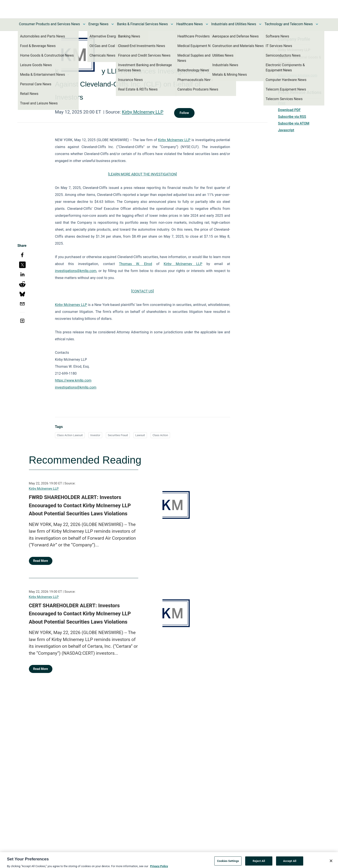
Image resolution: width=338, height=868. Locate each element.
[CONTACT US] (142, 291)
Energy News (98, 24)
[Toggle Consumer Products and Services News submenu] (84, 24)
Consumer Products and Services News (49, 24)
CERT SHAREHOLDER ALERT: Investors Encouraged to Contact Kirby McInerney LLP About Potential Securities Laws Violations (80, 614)
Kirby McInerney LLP (143, 112)
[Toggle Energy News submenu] (113, 24)
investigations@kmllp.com (76, 271)
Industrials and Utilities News (234, 24)
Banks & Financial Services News (142, 24)
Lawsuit (140, 435)
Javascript (286, 130)
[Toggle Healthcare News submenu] (207, 24)
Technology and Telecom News (289, 24)
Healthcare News (190, 24)
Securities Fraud (118, 435)
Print (282, 103)
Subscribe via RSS (292, 117)
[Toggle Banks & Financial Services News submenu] (172, 24)
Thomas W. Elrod (135, 264)
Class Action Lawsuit (70, 435)
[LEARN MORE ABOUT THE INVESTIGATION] (142, 174)
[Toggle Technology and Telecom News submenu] (317, 24)
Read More (41, 561)
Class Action (160, 435)
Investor (95, 435)
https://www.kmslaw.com (298, 75)
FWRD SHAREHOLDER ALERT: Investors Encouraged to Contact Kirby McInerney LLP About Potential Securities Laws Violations (80, 505)
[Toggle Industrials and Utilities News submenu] (260, 24)
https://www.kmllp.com (73, 380)
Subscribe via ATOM (294, 123)
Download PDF (289, 110)
